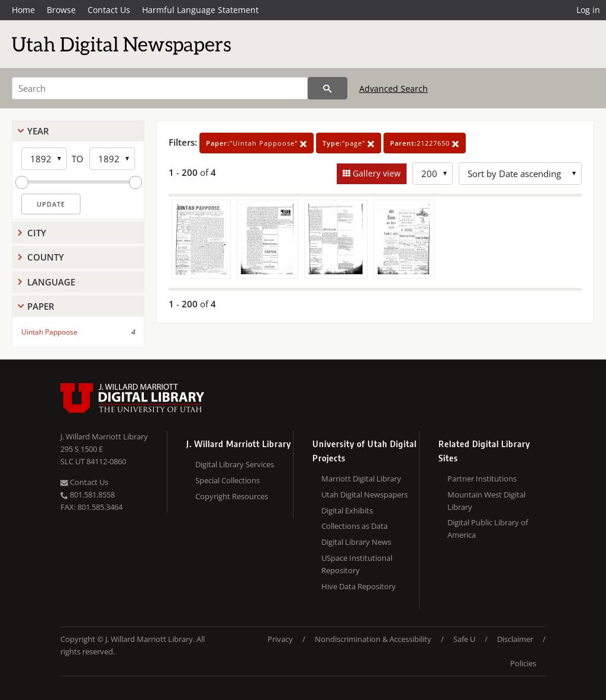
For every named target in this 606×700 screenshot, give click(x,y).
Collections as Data (354, 526)
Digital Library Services (235, 464)
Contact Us (109, 10)
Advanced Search (394, 89)
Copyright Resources (232, 496)
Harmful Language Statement (200, 10)
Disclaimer (515, 639)
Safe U (464, 639)
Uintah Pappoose (49, 332)
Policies (523, 663)
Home (23, 10)
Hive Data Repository (359, 586)
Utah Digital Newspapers (365, 495)
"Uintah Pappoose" (257, 143)
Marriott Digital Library (361, 479)
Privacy (280, 639)
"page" (349, 143)
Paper (41, 306)
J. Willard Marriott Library (104, 436)
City (37, 233)
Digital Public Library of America (488, 529)
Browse (61, 10)
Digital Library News (356, 542)
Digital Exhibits (347, 510)
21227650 (425, 143)
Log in (588, 10)
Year (38, 131)
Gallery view (375, 173)
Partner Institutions (482, 479)
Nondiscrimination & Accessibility (373, 639)
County (46, 257)
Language (51, 282)
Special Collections (228, 480)
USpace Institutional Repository (357, 564)
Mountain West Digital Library (486, 501)
